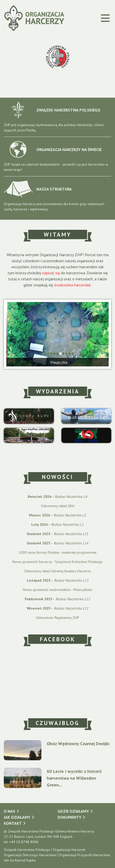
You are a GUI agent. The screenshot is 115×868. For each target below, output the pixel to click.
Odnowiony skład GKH (58, 506)
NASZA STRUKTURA (38, 189)
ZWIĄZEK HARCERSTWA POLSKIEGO (52, 110)
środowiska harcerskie (72, 285)
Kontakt (13, 823)
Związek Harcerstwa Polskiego (27, 850)
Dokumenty (70, 817)
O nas (9, 811)
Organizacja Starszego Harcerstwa (30, 855)
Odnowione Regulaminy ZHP (57, 618)
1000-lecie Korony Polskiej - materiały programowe (58, 552)
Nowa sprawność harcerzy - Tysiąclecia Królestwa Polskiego (57, 562)
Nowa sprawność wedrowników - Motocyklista (57, 590)
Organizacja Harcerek (69, 850)
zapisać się (51, 273)
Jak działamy (17, 817)
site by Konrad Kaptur (20, 860)
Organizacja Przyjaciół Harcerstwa (84, 855)
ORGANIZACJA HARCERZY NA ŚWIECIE (53, 149)
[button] (45, 354)
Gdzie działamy (73, 811)
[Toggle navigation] (96, 18)
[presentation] (10, 331)
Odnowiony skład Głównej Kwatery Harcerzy (58, 571)
